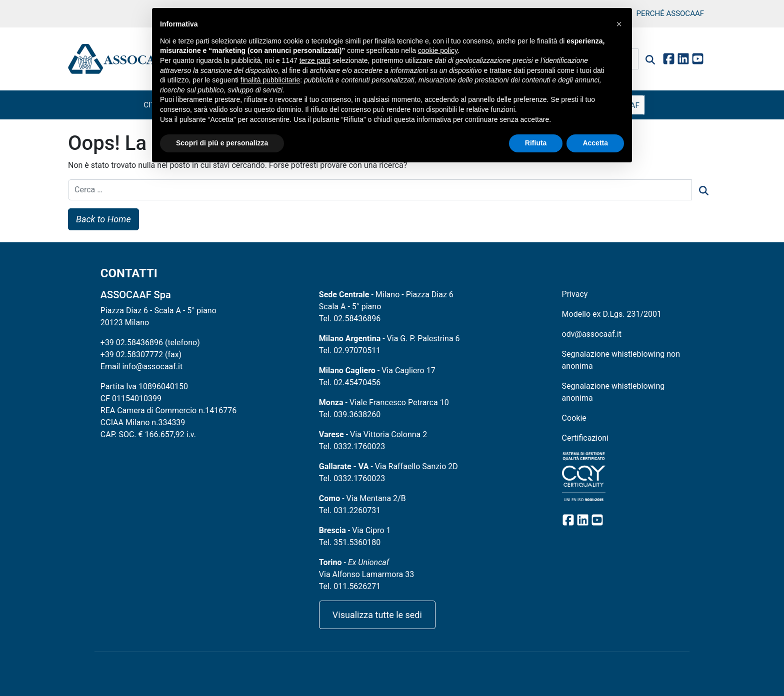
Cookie (574, 418)
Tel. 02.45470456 (350, 382)
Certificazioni (585, 438)
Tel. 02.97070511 (350, 350)
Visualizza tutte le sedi (377, 615)
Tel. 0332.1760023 (352, 446)
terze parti (315, 60)
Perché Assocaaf (670, 13)
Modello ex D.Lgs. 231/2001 (612, 314)
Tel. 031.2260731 (350, 510)
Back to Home (103, 219)
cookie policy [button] (438, 50)
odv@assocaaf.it (592, 334)
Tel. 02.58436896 (350, 319)
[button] (619, 24)
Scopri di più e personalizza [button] (222, 143)
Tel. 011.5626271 (350, 586)
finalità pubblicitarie (270, 80)
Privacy (575, 294)
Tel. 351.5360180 (350, 542)
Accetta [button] (595, 143)
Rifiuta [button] (536, 143)
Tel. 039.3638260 (350, 414)
